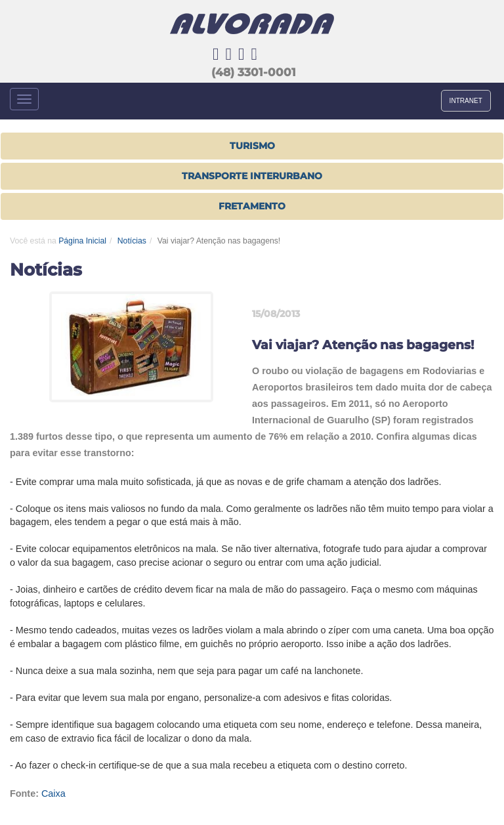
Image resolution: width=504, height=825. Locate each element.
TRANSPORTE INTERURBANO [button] (252, 176)
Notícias (132, 241)
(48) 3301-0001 (254, 72)
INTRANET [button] (466, 101)
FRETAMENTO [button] (252, 206)
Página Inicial (82, 241)
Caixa (53, 793)
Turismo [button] (252, 146)
